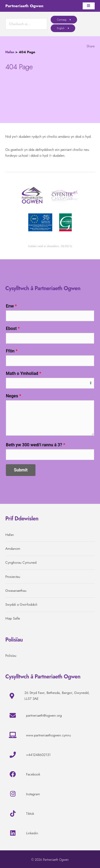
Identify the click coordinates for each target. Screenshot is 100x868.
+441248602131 (38, 755)
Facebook (33, 774)
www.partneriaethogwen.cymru (49, 735)
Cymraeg (62, 20)
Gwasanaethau (16, 591)
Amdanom (13, 549)
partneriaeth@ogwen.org (44, 715)
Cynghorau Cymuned (21, 562)
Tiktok (30, 814)
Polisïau (11, 656)
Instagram (33, 794)
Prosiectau (13, 577)
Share (91, 46)
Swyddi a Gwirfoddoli (21, 604)
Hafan (10, 52)
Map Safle (13, 618)
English (61, 28)
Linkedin (32, 833)
